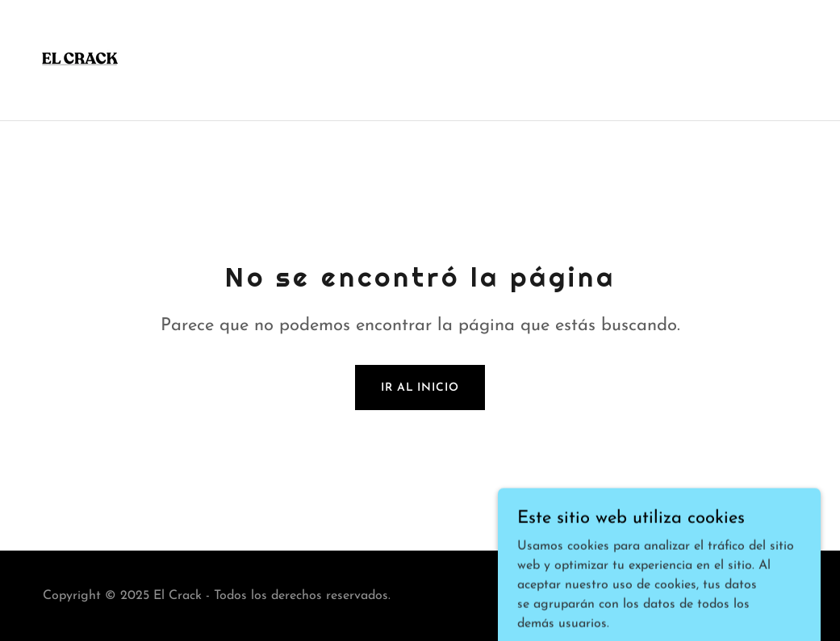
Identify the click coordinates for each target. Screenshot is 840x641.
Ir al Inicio (420, 388)
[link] (79, 60)
